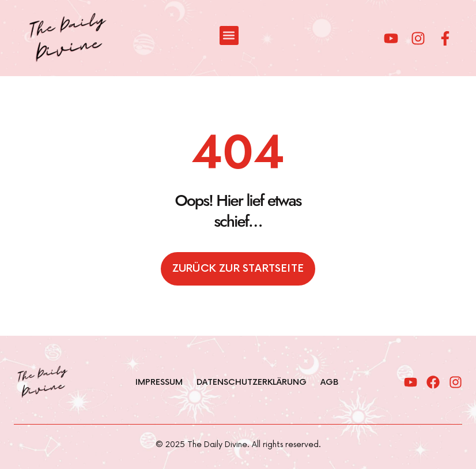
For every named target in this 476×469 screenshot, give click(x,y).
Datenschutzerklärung (252, 382)
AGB (329, 382)
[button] (229, 35)
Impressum (159, 382)
